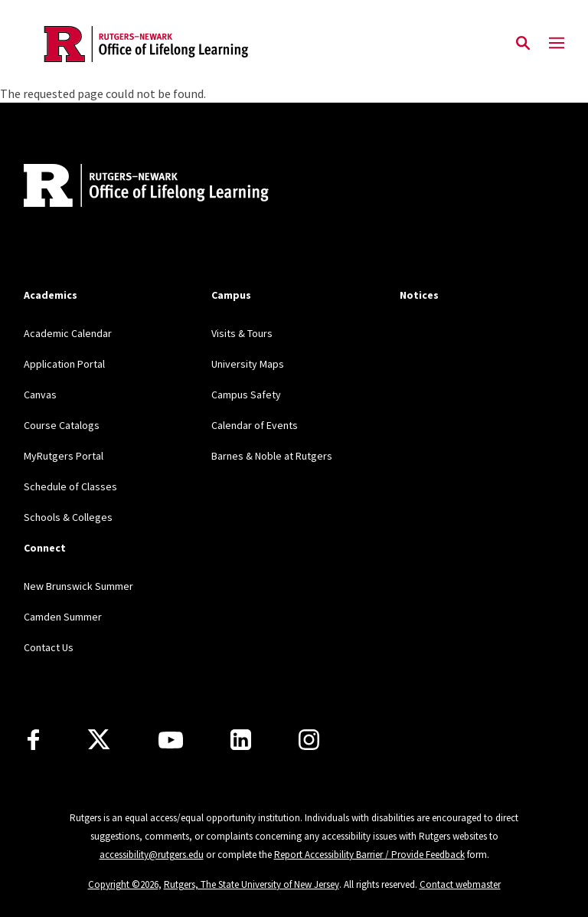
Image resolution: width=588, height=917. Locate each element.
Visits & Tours (242, 333)
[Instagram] (309, 740)
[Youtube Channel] (171, 740)
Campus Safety (246, 395)
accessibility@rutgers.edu (152, 855)
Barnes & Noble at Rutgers (272, 456)
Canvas (40, 395)
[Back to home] (125, 187)
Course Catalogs (62, 425)
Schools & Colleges (68, 517)
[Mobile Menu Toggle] (557, 44)
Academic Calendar (68, 333)
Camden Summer (63, 617)
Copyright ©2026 (123, 884)
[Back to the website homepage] (146, 44)
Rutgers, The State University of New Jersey (252, 884)
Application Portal (64, 364)
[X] (99, 740)
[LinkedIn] (241, 740)
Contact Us (49, 647)
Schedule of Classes (70, 486)
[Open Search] (523, 44)
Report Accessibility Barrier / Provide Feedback (369, 855)
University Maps (248, 364)
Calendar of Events (255, 425)
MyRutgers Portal (64, 456)
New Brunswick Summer (78, 586)
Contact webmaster (460, 884)
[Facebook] (33, 740)
